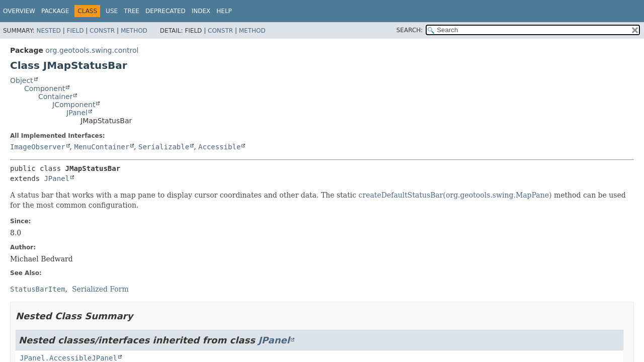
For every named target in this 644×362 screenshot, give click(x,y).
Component (45, 88)
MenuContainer (102, 147)
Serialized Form (100, 289)
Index (201, 11)
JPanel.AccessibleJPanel (68, 358)
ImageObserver (38, 147)
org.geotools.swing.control (92, 50)
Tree (132, 11)
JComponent (74, 105)
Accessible (219, 147)
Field (75, 31)
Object (22, 80)
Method (134, 31)
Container (55, 97)
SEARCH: (410, 30)
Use (112, 11)
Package (55, 11)
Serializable (164, 147)
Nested (48, 31)
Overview (19, 11)
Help (224, 11)
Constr (102, 31)
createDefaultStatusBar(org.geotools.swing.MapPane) (455, 195)
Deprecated (166, 11)
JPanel (77, 113)
